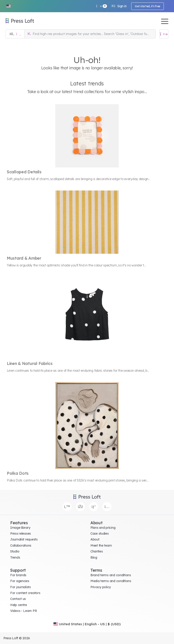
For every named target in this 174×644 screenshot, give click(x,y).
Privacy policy (101, 587)
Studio (15, 551)
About (95, 539)
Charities (97, 551)
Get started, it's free (147, 6)
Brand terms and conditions (111, 575)
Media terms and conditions (111, 581)
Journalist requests (24, 539)
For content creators (25, 593)
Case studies (100, 534)
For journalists (21, 587)
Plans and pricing (103, 528)
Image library (20, 528)
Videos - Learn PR (23, 611)
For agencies (20, 581)
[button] (8, 6)
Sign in (119, 6)
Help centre (19, 605)
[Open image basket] (164, 34)
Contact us (18, 599)
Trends (15, 557)
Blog (94, 557)
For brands (18, 575)
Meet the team (101, 545)
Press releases (21, 534)
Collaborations (21, 545)
